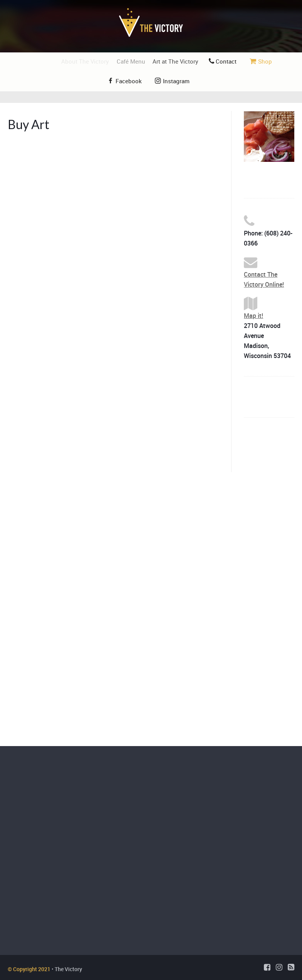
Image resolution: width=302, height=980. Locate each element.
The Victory (68, 969)
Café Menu (136, 61)
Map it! (253, 316)
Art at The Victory (181, 61)
